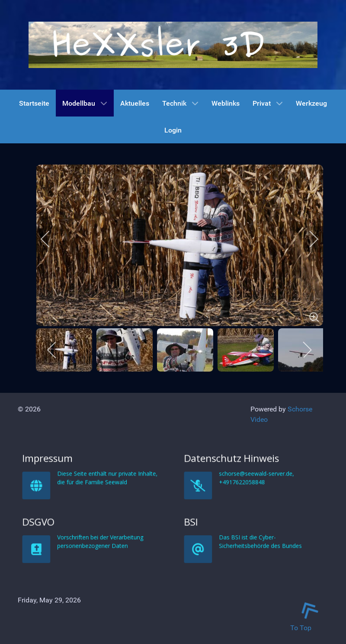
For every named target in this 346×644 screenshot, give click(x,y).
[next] (308, 239)
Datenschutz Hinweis (250, 534)
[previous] (51, 239)
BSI (243, 598)
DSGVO (83, 598)
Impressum (84, 534)
